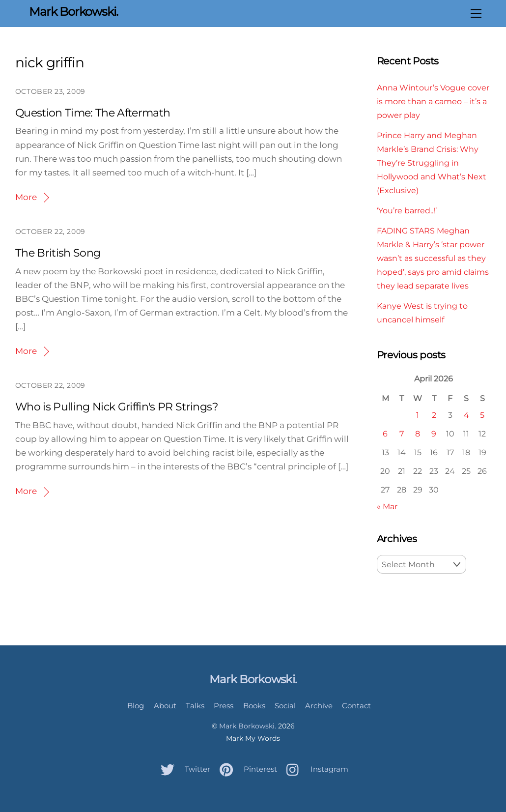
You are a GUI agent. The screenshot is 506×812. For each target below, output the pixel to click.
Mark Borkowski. (248, 726)
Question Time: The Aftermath (93, 113)
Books (254, 706)
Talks (195, 706)
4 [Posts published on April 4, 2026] (466, 415)
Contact (356, 706)
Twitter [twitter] (183, 769)
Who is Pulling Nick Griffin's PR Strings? (116, 407)
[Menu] (476, 13)
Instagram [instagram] (315, 769)
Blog (136, 706)
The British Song (58, 253)
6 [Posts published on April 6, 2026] (385, 434)
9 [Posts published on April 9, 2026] (434, 434)
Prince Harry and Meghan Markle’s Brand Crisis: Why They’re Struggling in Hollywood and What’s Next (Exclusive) (432, 163)
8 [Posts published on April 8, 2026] (418, 434)
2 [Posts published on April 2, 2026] (434, 415)
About (165, 706)
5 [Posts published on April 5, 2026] (482, 415)
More (26, 197)
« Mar (387, 506)
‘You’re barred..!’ (407, 210)
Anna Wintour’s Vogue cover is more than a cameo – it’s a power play (433, 101)
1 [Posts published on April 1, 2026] (418, 415)
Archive (319, 706)
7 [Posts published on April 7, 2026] (402, 434)
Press (224, 706)
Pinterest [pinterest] (246, 769)
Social (285, 706)
